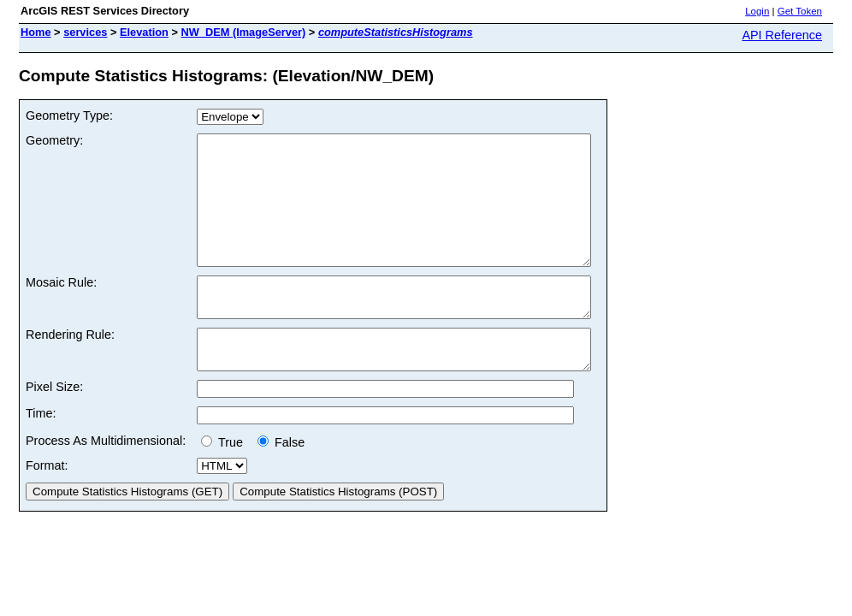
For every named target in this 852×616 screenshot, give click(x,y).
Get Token (800, 11)
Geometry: (54, 140)
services (85, 32)
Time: (41, 454)
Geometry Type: (69, 115)
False (281, 483)
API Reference (782, 35)
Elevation (144, 32)
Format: (47, 506)
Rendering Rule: (70, 368)
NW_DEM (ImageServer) (244, 32)
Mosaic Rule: (61, 308)
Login (757, 11)
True (225, 483)
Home (36, 32)
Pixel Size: (54, 428)
